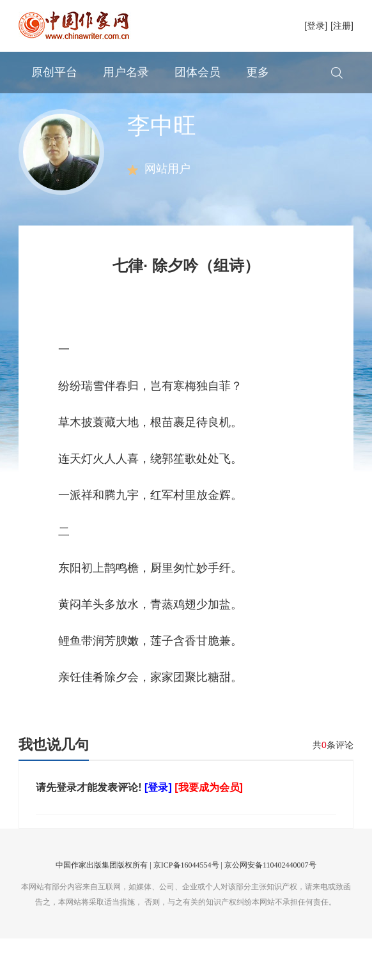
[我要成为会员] (209, 829)
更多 (258, 72)
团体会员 (198, 72)
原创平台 (54, 72)
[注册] (342, 26)
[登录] (316, 26)
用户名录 (126, 72)
